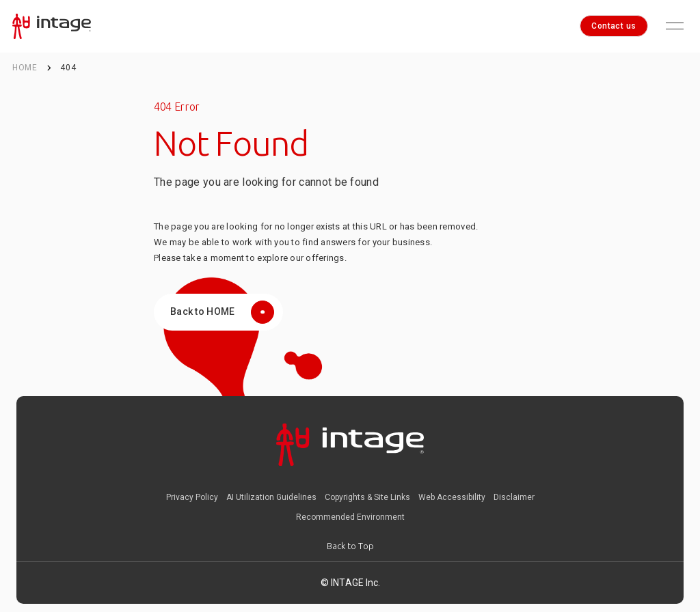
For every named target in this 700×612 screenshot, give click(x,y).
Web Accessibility (452, 497)
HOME (25, 68)
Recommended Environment (350, 517)
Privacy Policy (192, 497)
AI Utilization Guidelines (271, 497)
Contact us (614, 26)
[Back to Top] (350, 546)
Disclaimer (514, 497)
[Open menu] (675, 26)
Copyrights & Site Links (367, 497)
